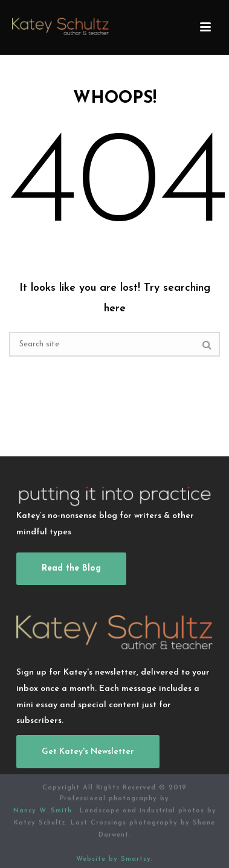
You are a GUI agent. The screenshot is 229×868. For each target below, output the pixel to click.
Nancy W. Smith (44, 811)
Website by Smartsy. (114, 859)
